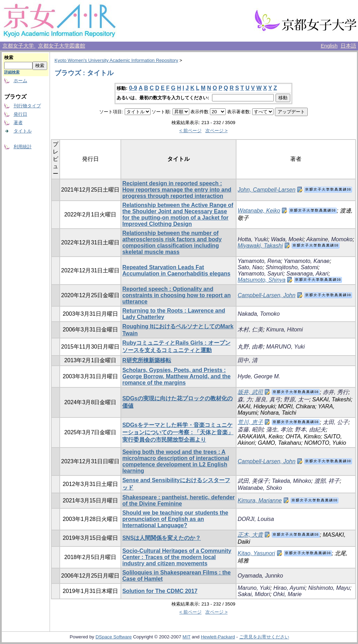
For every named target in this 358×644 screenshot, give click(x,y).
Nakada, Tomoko (258, 314)
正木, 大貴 (250, 535)
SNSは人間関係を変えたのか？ (162, 538)
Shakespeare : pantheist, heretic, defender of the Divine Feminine (178, 500)
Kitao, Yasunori (256, 553)
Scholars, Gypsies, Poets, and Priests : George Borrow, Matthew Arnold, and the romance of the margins (176, 376)
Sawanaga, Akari (307, 274)
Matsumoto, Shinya (261, 280)
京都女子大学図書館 (62, 46)
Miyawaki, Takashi (260, 246)
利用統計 (23, 147)
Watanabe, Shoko (260, 488)
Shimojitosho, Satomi (292, 267)
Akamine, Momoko (330, 239)
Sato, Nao (250, 267)
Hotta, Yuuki (253, 239)
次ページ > (217, 131)
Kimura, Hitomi (284, 330)
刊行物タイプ (27, 106)
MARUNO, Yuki (285, 347)
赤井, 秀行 (335, 392)
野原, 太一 (296, 399)
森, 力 (245, 399)
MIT (187, 637)
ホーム (20, 81)
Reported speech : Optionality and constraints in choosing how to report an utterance (176, 295)
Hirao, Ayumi (289, 588)
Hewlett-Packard (218, 637)
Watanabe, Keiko (259, 211)
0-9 (133, 88)
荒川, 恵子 (250, 422)
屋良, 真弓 (268, 399)
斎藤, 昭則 (250, 430)
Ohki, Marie (287, 594)
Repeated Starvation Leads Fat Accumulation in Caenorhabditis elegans (176, 270)
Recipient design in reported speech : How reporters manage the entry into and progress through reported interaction (177, 190)
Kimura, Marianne (260, 500)
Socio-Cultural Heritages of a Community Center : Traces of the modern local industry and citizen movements (177, 557)
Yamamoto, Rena (259, 261)
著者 (18, 123)
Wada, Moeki (287, 239)
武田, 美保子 (253, 481)
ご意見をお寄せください (264, 637)
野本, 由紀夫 (310, 430)
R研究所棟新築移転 (147, 360)
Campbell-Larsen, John (266, 295)
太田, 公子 (335, 422)
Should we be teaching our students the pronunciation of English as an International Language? (175, 519)
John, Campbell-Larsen (266, 190)
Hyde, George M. (259, 376)
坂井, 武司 (250, 392)
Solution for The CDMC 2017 (160, 591)
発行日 (20, 114)
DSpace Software (114, 637)
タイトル (23, 131)
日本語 (348, 46)
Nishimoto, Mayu (329, 588)
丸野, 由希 (250, 347)
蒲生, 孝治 (279, 430)
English (329, 46)
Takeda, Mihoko (291, 481)
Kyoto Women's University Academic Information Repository (116, 60)
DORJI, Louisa (256, 519)
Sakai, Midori (254, 594)
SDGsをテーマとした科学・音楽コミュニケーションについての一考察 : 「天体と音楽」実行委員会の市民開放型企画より (178, 432)
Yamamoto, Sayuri (260, 274)
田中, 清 (247, 360)
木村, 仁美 (250, 330)
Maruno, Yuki (254, 588)
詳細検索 (12, 72)
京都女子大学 (19, 46)
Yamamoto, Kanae (306, 261)
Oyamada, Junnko (260, 576)
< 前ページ (190, 131)
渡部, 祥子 (327, 481)
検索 (9, 58)
